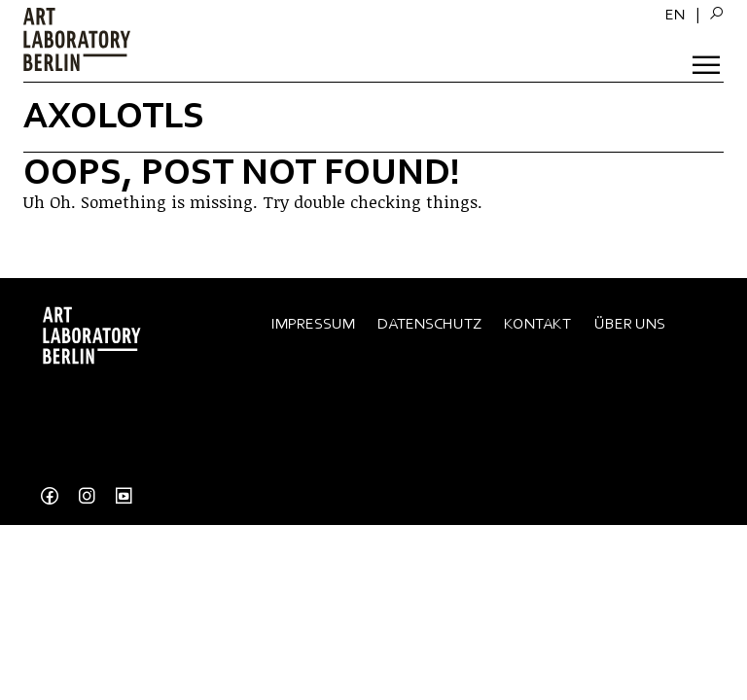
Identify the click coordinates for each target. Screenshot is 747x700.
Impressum (313, 323)
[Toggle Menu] (708, 63)
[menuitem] (675, 15)
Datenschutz (429, 323)
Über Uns (630, 323)
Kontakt (537, 323)
